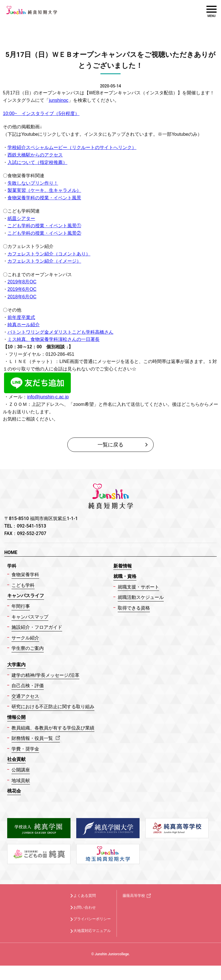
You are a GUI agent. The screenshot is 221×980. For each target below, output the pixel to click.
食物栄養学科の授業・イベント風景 (44, 198)
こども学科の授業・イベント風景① (44, 226)
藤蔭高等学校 (134, 896)
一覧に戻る (110, 445)
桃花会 (14, 791)
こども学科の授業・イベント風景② (44, 233)
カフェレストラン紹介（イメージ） (44, 261)
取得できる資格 (134, 608)
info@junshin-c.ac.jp (48, 397)
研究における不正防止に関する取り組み (53, 707)
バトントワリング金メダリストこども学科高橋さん (60, 332)
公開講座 (21, 770)
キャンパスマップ (30, 617)
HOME (11, 552)
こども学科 (23, 585)
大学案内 (16, 665)
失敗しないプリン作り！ (33, 183)
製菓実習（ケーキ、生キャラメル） (44, 190)
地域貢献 (21, 781)
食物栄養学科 (25, 575)
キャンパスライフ (26, 596)
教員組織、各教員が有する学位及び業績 (53, 728)
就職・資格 (125, 576)
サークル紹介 (25, 638)
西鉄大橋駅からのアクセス (35, 155)
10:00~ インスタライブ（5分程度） (41, 113)
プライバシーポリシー (92, 919)
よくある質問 (85, 896)
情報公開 (16, 717)
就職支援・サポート (138, 587)
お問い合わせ (85, 907)
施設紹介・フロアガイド (37, 627)
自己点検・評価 (28, 686)
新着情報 (123, 566)
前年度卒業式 (21, 317)
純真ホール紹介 (24, 325)
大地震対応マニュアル (92, 931)
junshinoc (59, 100)
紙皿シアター (21, 218)
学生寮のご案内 (28, 648)
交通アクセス (25, 696)
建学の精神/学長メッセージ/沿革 (45, 675)
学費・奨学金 (25, 749)
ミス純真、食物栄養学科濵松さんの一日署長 (54, 339)
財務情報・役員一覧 (36, 738)
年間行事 (21, 606)
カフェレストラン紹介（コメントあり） (49, 254)
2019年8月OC (22, 282)
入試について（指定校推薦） (37, 162)
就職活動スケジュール (141, 597)
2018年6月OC (22, 297)
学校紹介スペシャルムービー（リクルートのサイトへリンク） (72, 147)
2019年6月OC (22, 289)
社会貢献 (16, 759)
